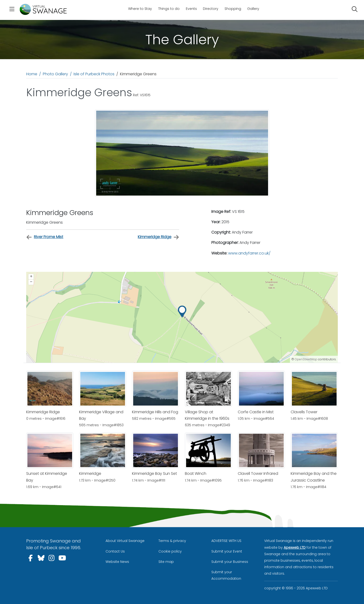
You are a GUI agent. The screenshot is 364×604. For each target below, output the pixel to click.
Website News (117, 562)
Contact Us (115, 551)
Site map (166, 562)
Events (191, 9)
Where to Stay (140, 9)
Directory (211, 9)
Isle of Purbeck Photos (94, 74)
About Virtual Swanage (125, 541)
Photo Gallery (55, 74)
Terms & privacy (172, 541)
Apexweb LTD (295, 547)
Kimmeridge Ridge (158, 237)
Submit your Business (230, 562)
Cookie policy (170, 551)
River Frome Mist (45, 237)
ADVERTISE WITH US (226, 541)
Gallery (253, 9)
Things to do (169, 9)
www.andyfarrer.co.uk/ (249, 253)
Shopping (233, 9)
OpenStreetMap (306, 359)
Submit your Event (227, 551)
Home (32, 74)
